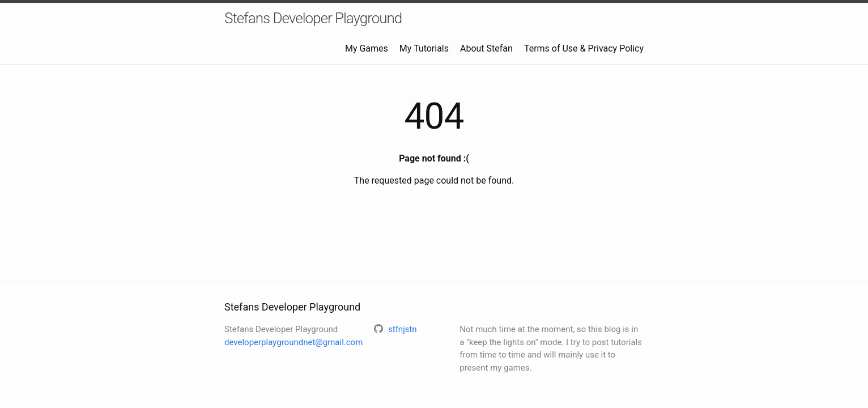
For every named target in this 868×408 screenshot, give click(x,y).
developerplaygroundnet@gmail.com (293, 342)
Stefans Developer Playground (313, 18)
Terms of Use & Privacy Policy (584, 48)
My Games (367, 48)
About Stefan (486, 48)
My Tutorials (424, 48)
